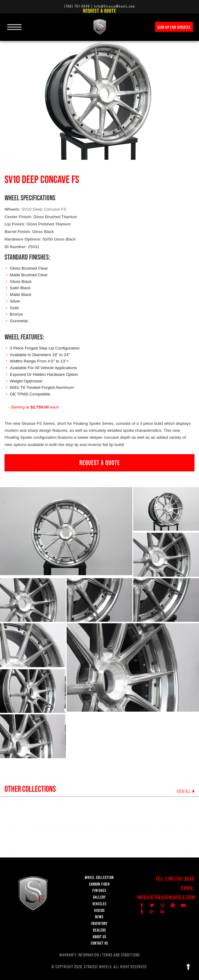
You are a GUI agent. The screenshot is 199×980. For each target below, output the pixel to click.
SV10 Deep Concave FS (44, 209)
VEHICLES (99, 904)
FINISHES (99, 891)
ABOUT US (99, 937)
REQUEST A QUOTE (100, 463)
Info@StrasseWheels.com (166, 897)
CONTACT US (99, 943)
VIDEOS (99, 911)
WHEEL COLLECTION (99, 878)
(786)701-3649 (180, 879)
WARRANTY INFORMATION (79, 955)
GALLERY (99, 897)
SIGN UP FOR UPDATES (174, 27)
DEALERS (99, 930)
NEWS (99, 917)
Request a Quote (99, 11)
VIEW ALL (186, 791)
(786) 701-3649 (77, 6)
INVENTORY (99, 924)
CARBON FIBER (99, 884)
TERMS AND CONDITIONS (121, 955)
